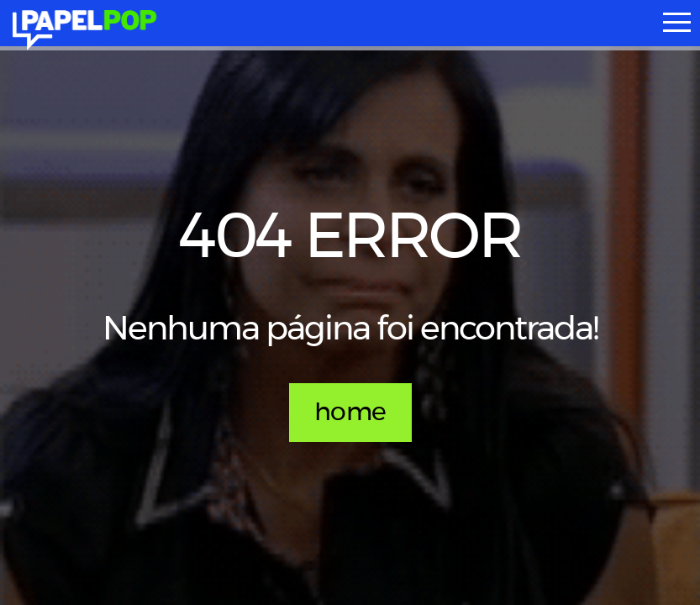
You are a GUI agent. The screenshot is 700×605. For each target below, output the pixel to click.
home (350, 413)
